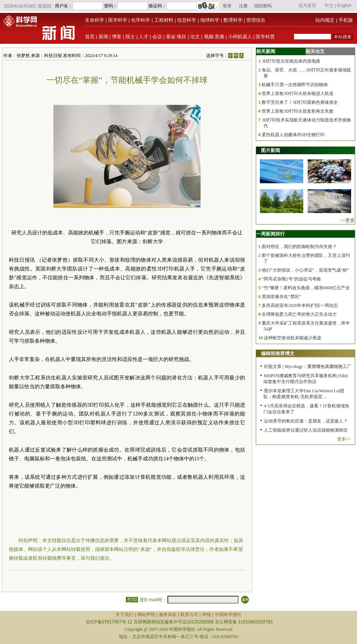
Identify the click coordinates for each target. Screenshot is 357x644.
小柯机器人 (240, 37)
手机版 (346, 20)
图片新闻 (271, 150)
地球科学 (210, 20)
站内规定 (325, 20)
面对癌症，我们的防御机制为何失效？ (299, 247)
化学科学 (141, 20)
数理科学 (233, 20)
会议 (157, 37)
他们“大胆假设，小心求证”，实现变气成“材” (305, 270)
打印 (132, 600)
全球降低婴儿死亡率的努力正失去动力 (299, 314)
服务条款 (168, 615)
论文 (195, 37)
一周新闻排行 (271, 234)
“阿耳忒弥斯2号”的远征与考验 (291, 279)
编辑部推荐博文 (278, 353)
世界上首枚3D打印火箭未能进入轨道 (298, 93)
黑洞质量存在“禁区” (281, 297)
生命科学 (95, 20)
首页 (90, 37)
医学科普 (265, 37)
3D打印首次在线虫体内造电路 (291, 61)
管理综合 (256, 20)
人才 (144, 37)
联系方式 (189, 615)
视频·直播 (214, 37)
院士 (130, 37)
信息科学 (187, 20)
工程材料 (164, 20)
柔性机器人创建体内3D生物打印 (293, 135)
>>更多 (347, 220)
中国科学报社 (228, 615)
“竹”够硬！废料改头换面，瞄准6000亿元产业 (306, 288)
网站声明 (146, 615)
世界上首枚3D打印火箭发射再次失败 (298, 111)
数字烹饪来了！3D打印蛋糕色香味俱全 (300, 102)
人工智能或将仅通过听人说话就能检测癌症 (306, 430)
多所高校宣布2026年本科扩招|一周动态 (300, 305)
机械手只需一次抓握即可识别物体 (295, 85)
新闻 (103, 37)
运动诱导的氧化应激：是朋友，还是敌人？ (306, 421)
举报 (206, 615)
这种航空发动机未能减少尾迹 (293, 338)
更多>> (344, 439)
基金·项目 (176, 37)
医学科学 (118, 20)
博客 (117, 37)
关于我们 (124, 615)
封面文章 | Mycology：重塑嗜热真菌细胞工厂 (308, 367)
